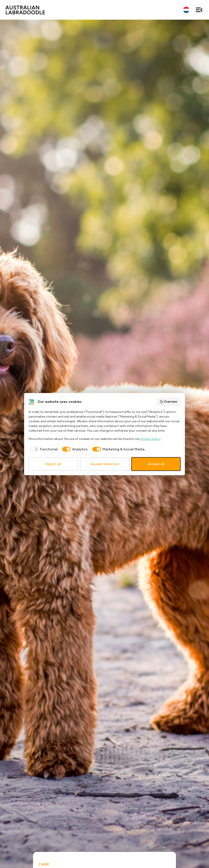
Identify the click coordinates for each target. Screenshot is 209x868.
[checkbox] (43, 449)
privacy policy (151, 439)
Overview (169, 402)
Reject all (53, 464)
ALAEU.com (25, 10)
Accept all (156, 464)
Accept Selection (105, 464)
